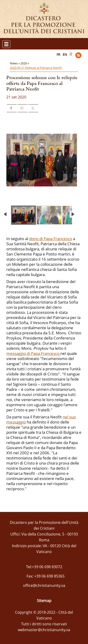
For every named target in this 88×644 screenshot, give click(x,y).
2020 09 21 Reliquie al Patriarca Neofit (36, 68)
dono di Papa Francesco (51, 239)
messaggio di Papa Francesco (33, 353)
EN (65, 54)
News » (15, 63)
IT (71, 54)
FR (58, 54)
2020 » (25, 63)
